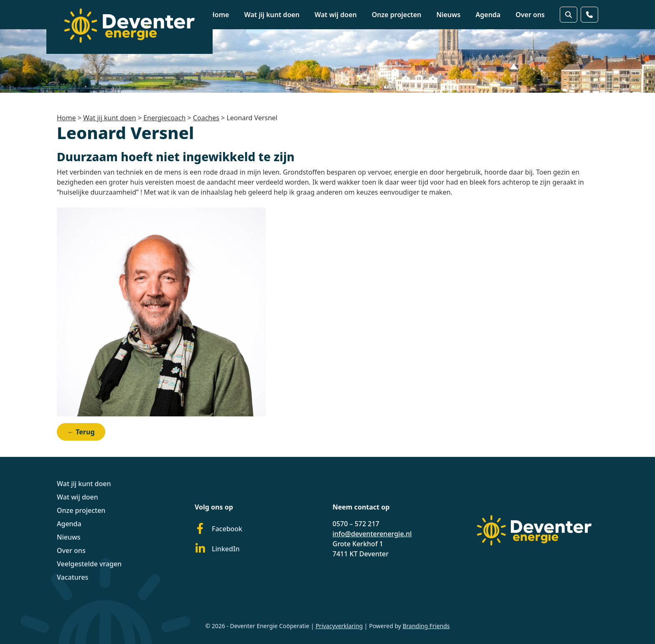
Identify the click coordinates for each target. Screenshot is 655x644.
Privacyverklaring (339, 626)
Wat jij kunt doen (272, 15)
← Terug (81, 432)
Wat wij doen (336, 15)
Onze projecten (397, 15)
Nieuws (449, 15)
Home (220, 15)
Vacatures (72, 577)
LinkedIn (217, 549)
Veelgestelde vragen (89, 564)
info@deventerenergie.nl (372, 534)
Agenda (488, 15)
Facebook (218, 529)
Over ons (530, 15)
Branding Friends (426, 626)
